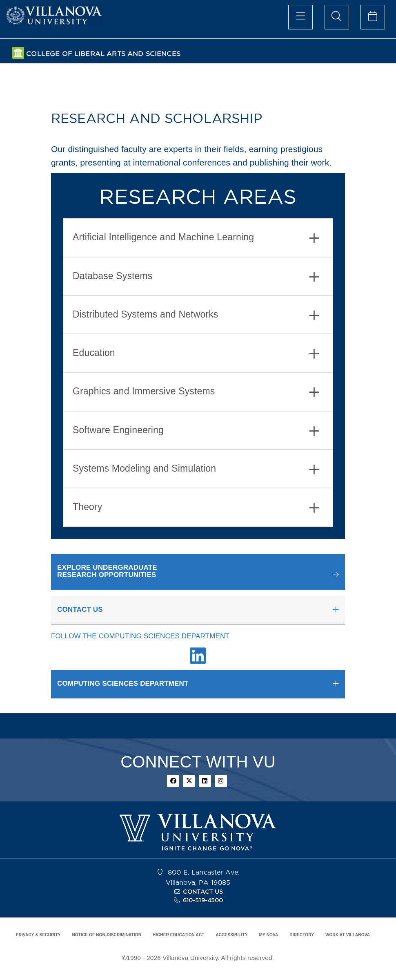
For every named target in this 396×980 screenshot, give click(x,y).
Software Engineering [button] (196, 431)
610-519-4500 (203, 900)
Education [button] (196, 354)
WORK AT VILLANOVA (348, 935)
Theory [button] (196, 508)
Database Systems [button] (196, 277)
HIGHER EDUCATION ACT (178, 935)
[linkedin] (205, 781)
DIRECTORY (302, 935)
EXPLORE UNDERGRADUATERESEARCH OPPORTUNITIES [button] (107, 571)
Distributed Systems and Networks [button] (196, 315)
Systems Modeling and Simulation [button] (196, 469)
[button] (198, 572)
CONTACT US (203, 892)
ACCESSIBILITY (231, 935)
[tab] (198, 237)
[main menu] (300, 17)
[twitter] (189, 781)
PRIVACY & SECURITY (38, 935)
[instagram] (221, 781)
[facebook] (173, 781)
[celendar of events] (373, 17)
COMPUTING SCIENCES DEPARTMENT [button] (123, 684)
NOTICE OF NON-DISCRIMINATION (107, 935)
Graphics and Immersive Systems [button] (196, 392)
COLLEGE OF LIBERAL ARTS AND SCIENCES (103, 54)
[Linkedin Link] (198, 660)
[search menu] (337, 17)
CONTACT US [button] (80, 610)
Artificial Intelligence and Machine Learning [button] (196, 238)
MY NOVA (269, 935)
